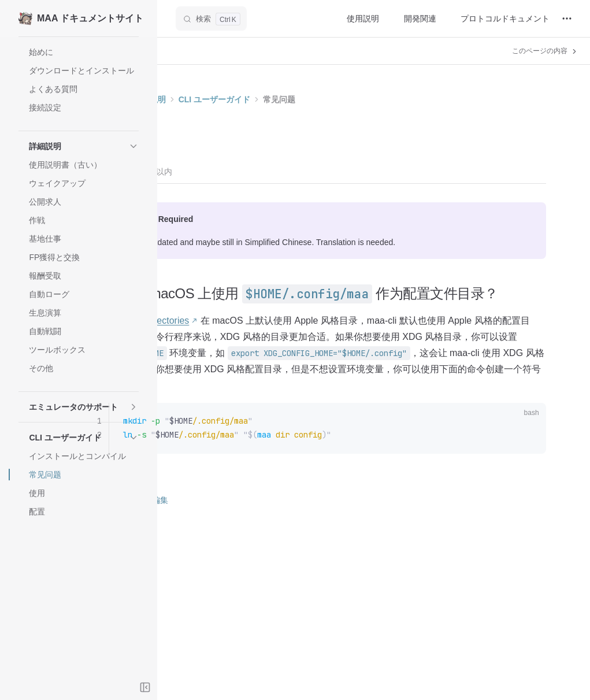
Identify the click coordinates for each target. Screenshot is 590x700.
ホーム (212, 99)
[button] (79, 146)
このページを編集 (233, 535)
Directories (270, 339)
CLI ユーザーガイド (318, 99)
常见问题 (383, 99)
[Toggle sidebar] (145, 687)
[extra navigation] (567, 18)
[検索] (211, 18)
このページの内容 (545, 51)
